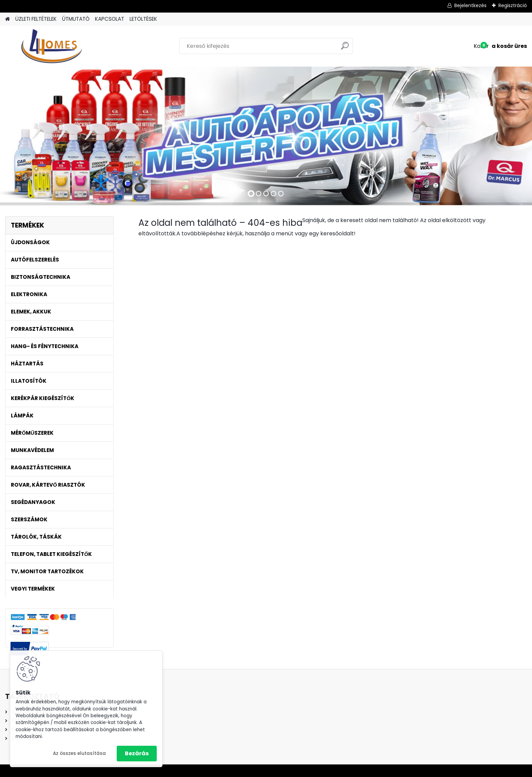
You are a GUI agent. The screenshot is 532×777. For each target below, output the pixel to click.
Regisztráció (513, 5)
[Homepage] (7, 19)
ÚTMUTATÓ (76, 19)
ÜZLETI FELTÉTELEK (36, 19)
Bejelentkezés (470, 5)
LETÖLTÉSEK (143, 19)
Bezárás (137, 753)
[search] (345, 48)
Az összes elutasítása (79, 753)
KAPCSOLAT (110, 19)
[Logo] (52, 46)
